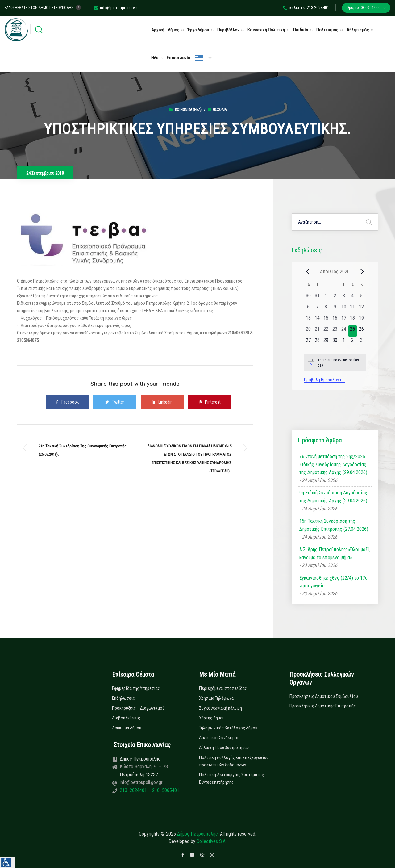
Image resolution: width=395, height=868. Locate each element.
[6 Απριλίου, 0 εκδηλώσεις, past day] (308, 309)
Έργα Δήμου (198, 30)
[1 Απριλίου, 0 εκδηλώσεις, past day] (326, 298)
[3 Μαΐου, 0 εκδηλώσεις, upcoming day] (362, 342)
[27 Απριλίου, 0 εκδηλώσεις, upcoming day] (308, 342)
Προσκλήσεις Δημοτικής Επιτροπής (323, 706)
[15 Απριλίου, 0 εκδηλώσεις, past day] (326, 320)
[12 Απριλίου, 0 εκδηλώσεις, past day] (362, 309)
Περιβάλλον (228, 30)
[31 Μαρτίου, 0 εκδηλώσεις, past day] (317, 298)
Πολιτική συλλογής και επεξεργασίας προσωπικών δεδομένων (234, 761)
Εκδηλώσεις (123, 698)
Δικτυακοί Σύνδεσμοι (219, 738)
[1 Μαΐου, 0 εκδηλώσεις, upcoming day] (344, 342)
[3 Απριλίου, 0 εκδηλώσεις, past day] (344, 298)
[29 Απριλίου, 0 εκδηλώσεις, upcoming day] (326, 342)
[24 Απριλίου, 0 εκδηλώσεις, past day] (344, 331)
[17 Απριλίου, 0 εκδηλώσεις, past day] (344, 320)
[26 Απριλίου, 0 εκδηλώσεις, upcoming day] (362, 331)
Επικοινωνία (178, 58)
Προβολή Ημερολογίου (324, 380)
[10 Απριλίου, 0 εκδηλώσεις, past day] (344, 309)
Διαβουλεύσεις (126, 718)
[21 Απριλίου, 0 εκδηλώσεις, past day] (317, 331)
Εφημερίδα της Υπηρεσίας (136, 688)
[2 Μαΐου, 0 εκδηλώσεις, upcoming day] (353, 342)
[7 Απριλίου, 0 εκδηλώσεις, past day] (317, 309)
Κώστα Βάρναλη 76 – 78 (144, 767)
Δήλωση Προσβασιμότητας (224, 748)
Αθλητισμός (358, 30)
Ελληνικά (199, 58)
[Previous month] (308, 271)
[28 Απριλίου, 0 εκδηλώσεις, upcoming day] (317, 342)
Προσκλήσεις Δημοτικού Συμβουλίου (324, 696)
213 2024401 (134, 790)
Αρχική (158, 30)
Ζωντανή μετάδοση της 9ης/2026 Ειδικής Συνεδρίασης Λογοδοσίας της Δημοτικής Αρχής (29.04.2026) (333, 464)
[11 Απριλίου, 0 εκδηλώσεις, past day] (353, 309)
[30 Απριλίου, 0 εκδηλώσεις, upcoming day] (335, 342)
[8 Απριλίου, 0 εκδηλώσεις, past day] (326, 309)
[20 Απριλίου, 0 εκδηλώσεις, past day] (308, 331)
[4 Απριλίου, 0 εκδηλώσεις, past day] (353, 298)
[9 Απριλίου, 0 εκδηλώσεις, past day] (335, 309)
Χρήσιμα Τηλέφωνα (216, 698)
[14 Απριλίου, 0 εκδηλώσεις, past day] (317, 320)
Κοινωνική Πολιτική (266, 30)
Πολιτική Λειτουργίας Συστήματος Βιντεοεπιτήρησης (231, 778)
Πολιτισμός (327, 30)
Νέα (155, 58)
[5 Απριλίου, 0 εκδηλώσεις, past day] (362, 298)
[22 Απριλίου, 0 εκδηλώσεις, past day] (326, 331)
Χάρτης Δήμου (212, 718)
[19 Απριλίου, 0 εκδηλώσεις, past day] (362, 320)
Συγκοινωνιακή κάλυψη (220, 708)
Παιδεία (301, 30)
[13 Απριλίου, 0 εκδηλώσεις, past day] (308, 320)
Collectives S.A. (212, 841)
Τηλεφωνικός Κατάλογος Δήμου (228, 728)
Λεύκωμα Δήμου (127, 728)
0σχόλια (217, 110)
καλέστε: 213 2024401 (306, 8)
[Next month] (362, 271)
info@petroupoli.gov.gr (117, 8)
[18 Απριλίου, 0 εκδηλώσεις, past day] (353, 320)
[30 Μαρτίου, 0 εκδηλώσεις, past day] (308, 298)
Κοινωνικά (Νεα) (188, 110)
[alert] (335, 363)
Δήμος (174, 30)
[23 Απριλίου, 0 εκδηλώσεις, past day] (335, 331)
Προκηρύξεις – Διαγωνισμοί (138, 708)
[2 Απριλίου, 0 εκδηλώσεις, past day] (335, 298)
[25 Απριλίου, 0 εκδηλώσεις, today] (353, 331)
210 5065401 (165, 790)
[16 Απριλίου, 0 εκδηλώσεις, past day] (335, 320)
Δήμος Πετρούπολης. (198, 834)
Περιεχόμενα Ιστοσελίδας (223, 688)
